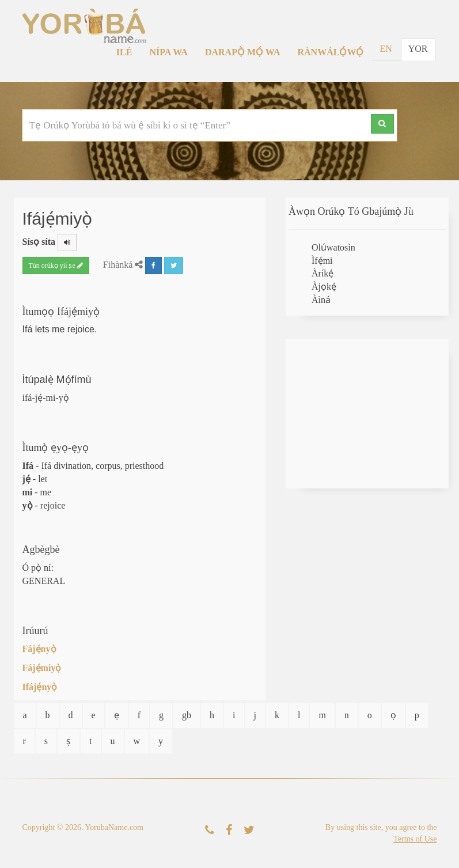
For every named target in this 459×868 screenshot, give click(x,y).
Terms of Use (415, 839)
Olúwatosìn (333, 247)
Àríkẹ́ (323, 273)
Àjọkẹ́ (324, 287)
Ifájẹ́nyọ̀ (40, 687)
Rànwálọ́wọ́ (331, 52)
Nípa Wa (168, 52)
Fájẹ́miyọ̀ (42, 668)
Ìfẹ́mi (322, 261)
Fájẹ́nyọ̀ (39, 649)
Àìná (321, 300)
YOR (418, 49)
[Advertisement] (367, 414)
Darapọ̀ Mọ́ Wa (243, 52)
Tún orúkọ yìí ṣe (56, 266)
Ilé (124, 52)
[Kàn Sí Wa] (210, 830)
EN (386, 49)
